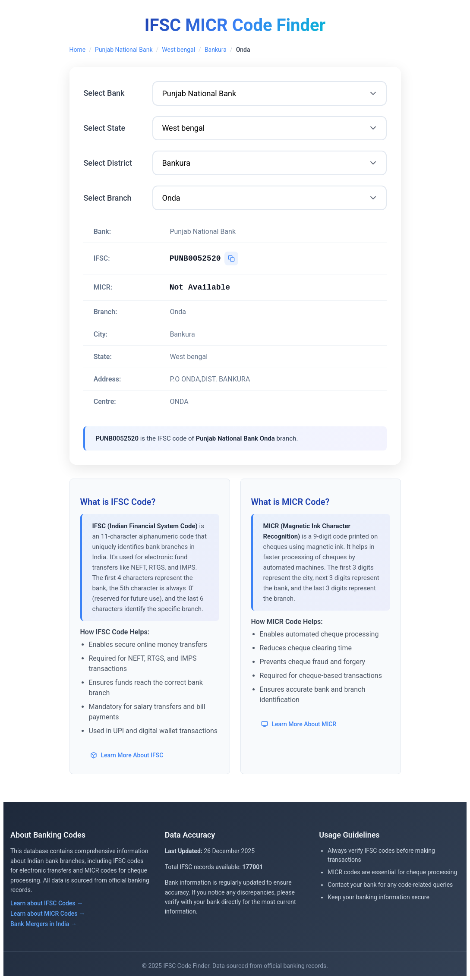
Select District (108, 163)
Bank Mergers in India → (44, 924)
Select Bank (104, 93)
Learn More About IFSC (127, 755)
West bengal (178, 50)
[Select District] (270, 163)
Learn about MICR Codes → (48, 914)
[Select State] (270, 128)
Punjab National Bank (124, 50)
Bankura (216, 50)
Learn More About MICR (299, 724)
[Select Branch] (270, 198)
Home (78, 50)
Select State (105, 128)
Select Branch (108, 198)
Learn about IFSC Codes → (47, 904)
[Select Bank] (270, 93)
